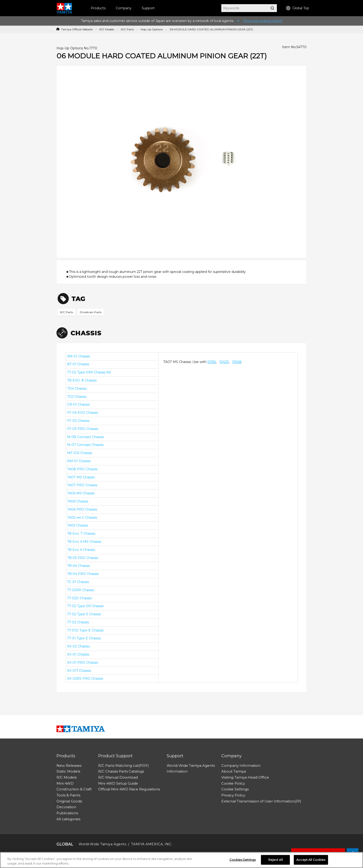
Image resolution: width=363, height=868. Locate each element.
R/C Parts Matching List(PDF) (124, 765)
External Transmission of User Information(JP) (261, 801)
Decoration (66, 807)
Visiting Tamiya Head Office (245, 777)
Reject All (275, 861)
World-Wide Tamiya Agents (191, 765)
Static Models (68, 771)
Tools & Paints (68, 795)
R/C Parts (127, 29)
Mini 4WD (65, 783)
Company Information (241, 765)
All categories (68, 819)
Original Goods (69, 801)
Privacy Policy (233, 795)
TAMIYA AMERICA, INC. (152, 844)
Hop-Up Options (152, 29)
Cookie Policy (233, 783)
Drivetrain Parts (91, 312)
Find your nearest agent (263, 21)
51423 (224, 362)
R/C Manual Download (118, 777)
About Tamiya (234, 771)
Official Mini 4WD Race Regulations (129, 789)
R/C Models (107, 29)
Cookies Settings (243, 861)
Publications (67, 813)
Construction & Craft (74, 789)
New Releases (69, 765)
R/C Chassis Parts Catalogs (121, 771)
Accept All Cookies (311, 861)
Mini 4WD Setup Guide (118, 783)
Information (177, 771)
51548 (237, 362)
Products (98, 8)
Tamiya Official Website (77, 29)
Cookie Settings (235, 789)
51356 (212, 362)
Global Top (298, 8)
